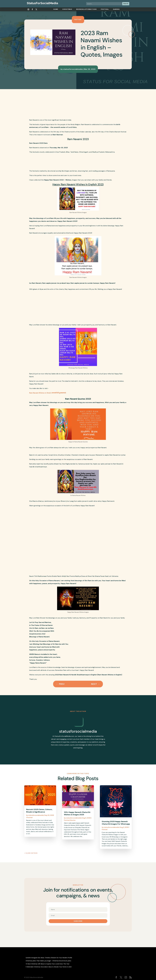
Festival (105, 9)
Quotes (73, 820)
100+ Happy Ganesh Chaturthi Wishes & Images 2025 (77, 813)
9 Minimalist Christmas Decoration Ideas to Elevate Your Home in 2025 (49, 967)
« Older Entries (31, 853)
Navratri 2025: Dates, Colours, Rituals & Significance (39, 811)
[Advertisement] (83, 104)
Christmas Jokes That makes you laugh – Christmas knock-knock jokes (48, 961)
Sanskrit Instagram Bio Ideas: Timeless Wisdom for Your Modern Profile (49, 958)
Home (56, 9)
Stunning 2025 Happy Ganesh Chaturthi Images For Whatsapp (116, 823)
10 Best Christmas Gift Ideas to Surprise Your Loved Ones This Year (48, 964)
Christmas (67, 9)
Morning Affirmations (87, 9)
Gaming (116, 9)
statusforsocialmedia (73, 69)
